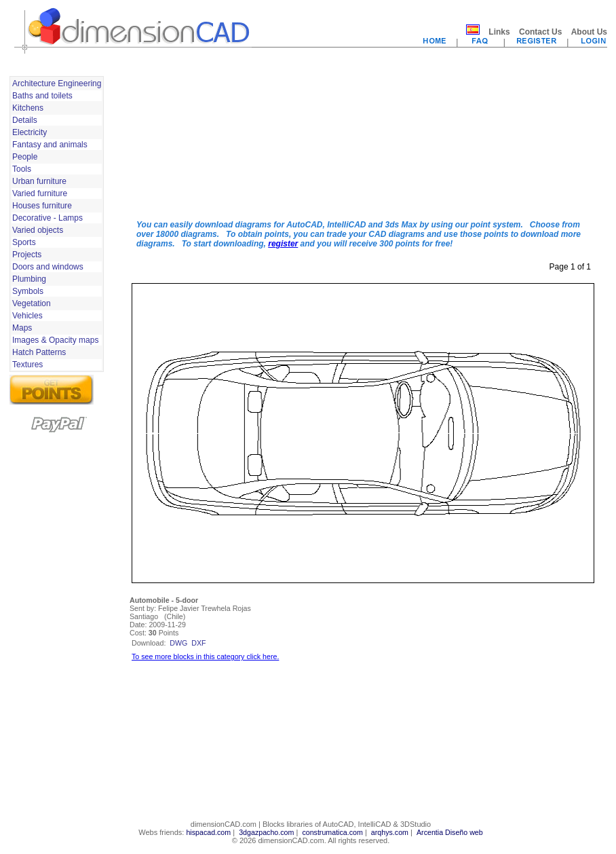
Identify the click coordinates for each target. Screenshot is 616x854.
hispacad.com (208, 832)
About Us (589, 32)
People (25, 157)
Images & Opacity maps (55, 340)
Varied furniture (40, 193)
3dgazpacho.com (266, 832)
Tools (22, 169)
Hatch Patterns (39, 352)
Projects (27, 255)
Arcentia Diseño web (450, 832)
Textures (27, 365)
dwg (178, 643)
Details (25, 120)
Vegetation (32, 303)
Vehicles (27, 316)
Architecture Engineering (57, 83)
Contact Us (540, 32)
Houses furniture (42, 206)
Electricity (30, 132)
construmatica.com (332, 832)
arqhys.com (390, 832)
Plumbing (29, 279)
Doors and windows (48, 267)
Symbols (28, 291)
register (283, 244)
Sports (24, 242)
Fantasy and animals (50, 145)
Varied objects (38, 230)
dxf (198, 643)
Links (499, 32)
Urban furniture (39, 181)
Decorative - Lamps (47, 218)
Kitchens (28, 108)
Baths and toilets (42, 96)
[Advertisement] (196, 141)
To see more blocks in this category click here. (205, 656)
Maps (22, 328)
